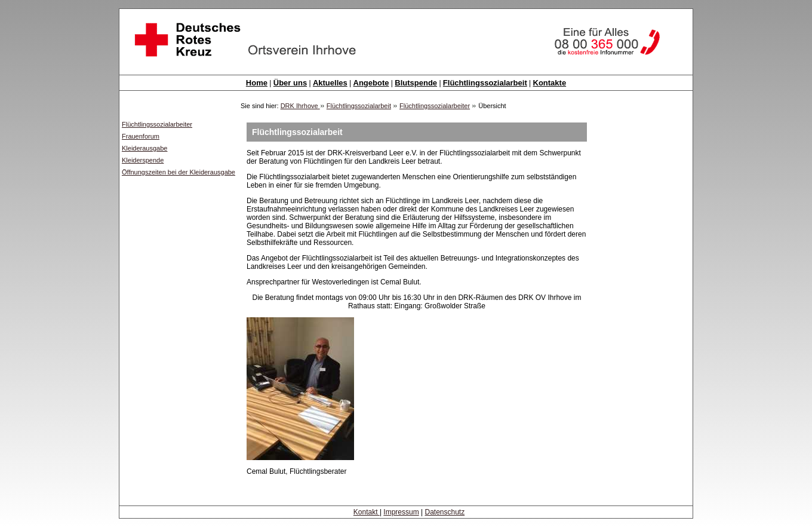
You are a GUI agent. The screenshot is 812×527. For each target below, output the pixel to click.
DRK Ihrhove (300, 106)
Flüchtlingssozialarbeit (359, 106)
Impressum (401, 512)
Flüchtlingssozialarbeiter (435, 106)
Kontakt (367, 512)
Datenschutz (445, 512)
